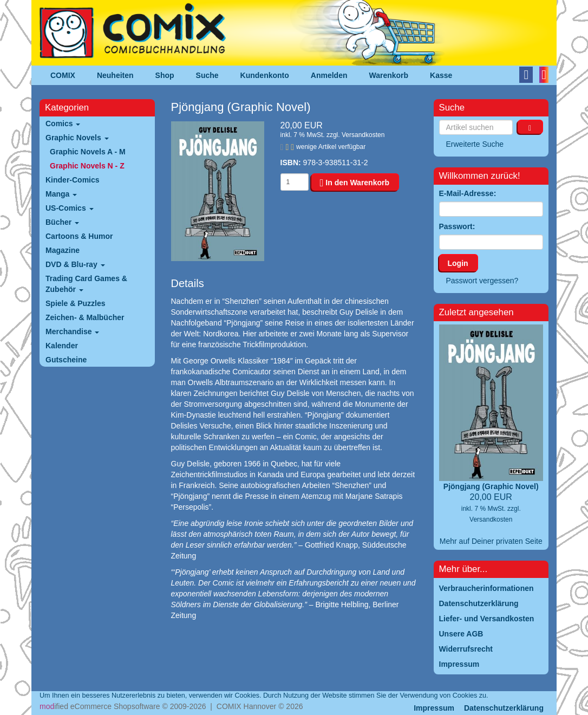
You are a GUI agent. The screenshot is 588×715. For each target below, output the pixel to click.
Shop (165, 75)
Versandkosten (363, 135)
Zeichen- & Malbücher (85, 317)
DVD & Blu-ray (75, 264)
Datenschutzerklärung (504, 708)
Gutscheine (66, 360)
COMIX (63, 75)
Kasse (441, 75)
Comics (63, 123)
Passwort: (457, 226)
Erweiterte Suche (475, 144)
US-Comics (70, 208)
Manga (61, 194)
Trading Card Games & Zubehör (86, 284)
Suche (207, 75)
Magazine (63, 250)
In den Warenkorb (355, 183)
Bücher (62, 222)
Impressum (434, 708)
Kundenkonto (265, 75)
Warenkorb (389, 75)
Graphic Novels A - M (88, 152)
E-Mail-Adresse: (468, 193)
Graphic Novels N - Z (87, 166)
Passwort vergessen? (482, 281)
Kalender (62, 346)
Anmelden (329, 75)
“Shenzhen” (352, 485)
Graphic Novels (77, 138)
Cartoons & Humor (79, 236)
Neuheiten (115, 75)
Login (458, 263)
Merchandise (72, 331)
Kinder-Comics (73, 180)
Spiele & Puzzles (75, 303)
